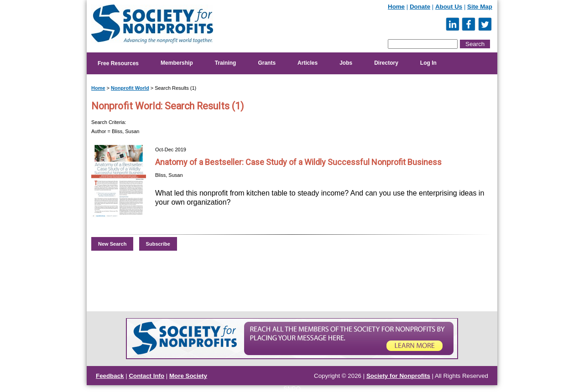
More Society (188, 376)
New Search (112, 244)
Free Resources (118, 63)
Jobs (346, 63)
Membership (177, 63)
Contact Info (146, 376)
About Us (449, 7)
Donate (420, 7)
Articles (308, 63)
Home (396, 7)
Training (226, 63)
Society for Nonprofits (398, 376)
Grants (267, 63)
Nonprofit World (130, 88)
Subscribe (158, 244)
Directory (386, 63)
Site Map (480, 7)
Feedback (110, 376)
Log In (428, 63)
